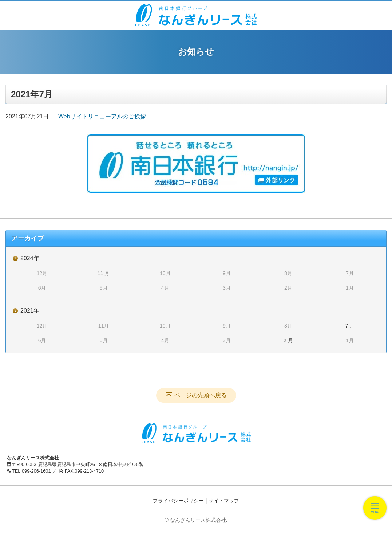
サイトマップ (224, 501)
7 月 (350, 326)
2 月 (288, 340)
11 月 (104, 273)
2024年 (30, 258)
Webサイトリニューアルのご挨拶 (102, 116)
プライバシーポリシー (178, 501)
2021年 (30, 311)
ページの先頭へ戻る (201, 395)
